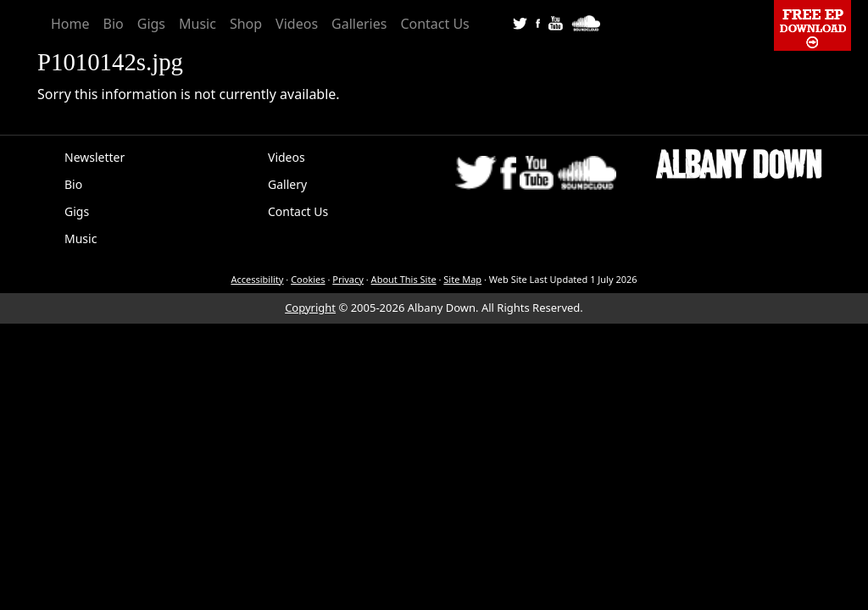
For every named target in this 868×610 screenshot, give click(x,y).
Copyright (310, 308)
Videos (297, 24)
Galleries (359, 24)
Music (198, 24)
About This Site (404, 279)
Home (70, 24)
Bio (114, 24)
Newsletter (95, 157)
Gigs (151, 24)
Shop (246, 24)
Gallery (287, 184)
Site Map (462, 279)
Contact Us (434, 24)
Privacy (348, 279)
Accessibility (257, 279)
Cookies (308, 279)
